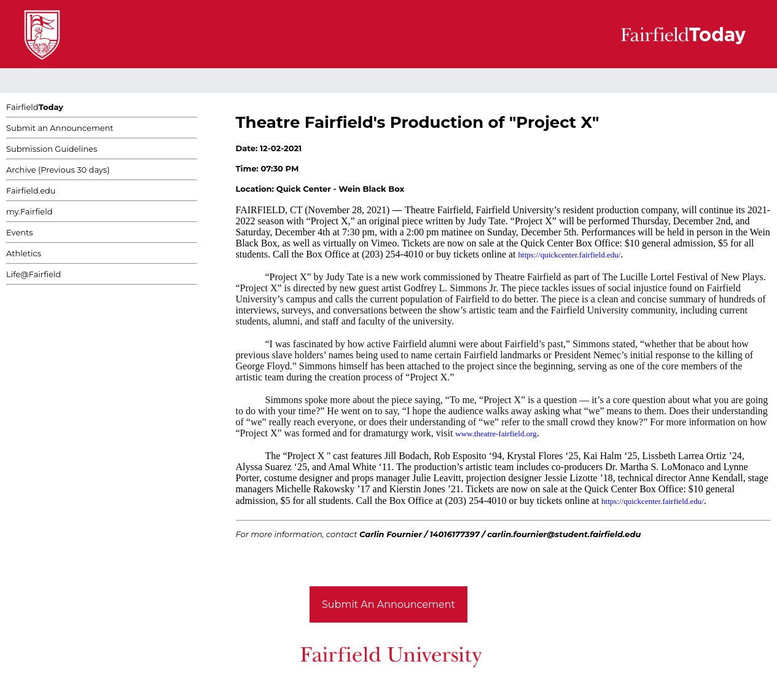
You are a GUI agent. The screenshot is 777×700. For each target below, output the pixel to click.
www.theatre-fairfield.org (496, 434)
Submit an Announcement (60, 128)
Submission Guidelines (52, 149)
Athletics (24, 253)
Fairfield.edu (31, 191)
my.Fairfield (29, 211)
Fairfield (35, 107)
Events (20, 232)
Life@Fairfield (33, 274)
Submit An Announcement (388, 604)
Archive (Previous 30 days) (58, 170)
